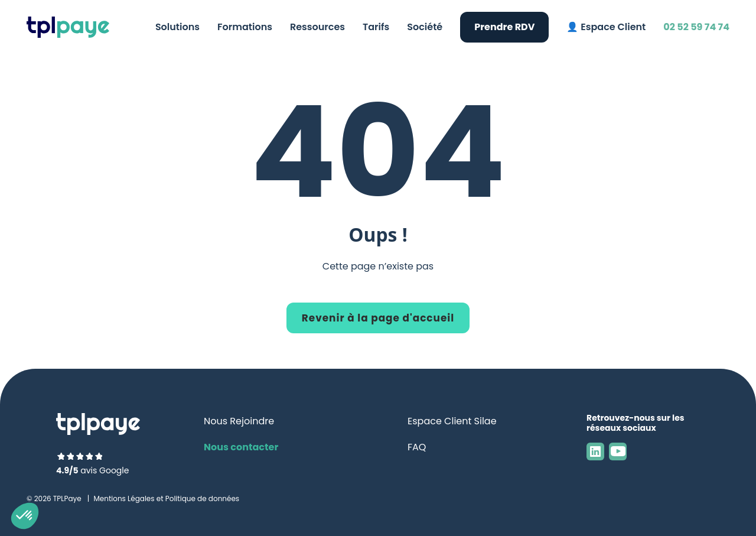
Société (425, 27)
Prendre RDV (504, 27)
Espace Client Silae (452, 421)
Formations (245, 27)
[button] (25, 516)
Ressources (317, 27)
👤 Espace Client (606, 27)
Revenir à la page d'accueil (378, 318)
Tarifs (376, 27)
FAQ (417, 447)
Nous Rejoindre (239, 421)
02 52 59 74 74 (696, 27)
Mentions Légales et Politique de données (166, 498)
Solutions (177, 27)
